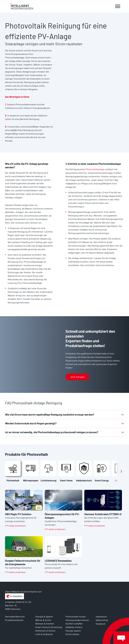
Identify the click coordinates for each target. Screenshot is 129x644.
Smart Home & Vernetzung (49, 627)
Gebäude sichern (74, 627)
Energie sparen (73, 631)
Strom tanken (72, 634)
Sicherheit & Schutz (45, 631)
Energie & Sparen (44, 617)
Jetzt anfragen (77, 377)
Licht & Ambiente (44, 634)
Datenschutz (102, 620)
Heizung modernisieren (77, 620)
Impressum (101, 617)
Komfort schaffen (74, 624)
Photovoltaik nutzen (76, 617)
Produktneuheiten (14, 620)
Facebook (101, 624)
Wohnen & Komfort (45, 624)
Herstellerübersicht (15, 617)
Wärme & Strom (43, 620)
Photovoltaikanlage (95, 169)
